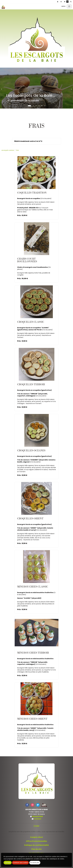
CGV (36, 826)
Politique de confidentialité (36, 845)
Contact (38, 819)
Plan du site (36, 849)
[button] (71, 2)
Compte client (36, 837)
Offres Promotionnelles (36, 841)
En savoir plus (35, 863)
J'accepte (8, 863)
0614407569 (37, 816)
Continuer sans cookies (20, 863)
